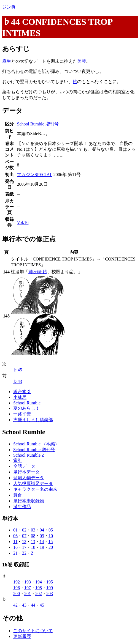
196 (17, 588)
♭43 (18, 381)
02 (24, 530)
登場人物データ (29, 478)
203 (50, 594)
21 (15, 553)
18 (33, 547)
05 (51, 530)
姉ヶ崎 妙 (38, 272)
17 (24, 547)
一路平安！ (24, 414)
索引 (18, 460)
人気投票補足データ (33, 483)
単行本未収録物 (29, 501)
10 (51, 536)
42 (15, 605)
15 (50, 542)
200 (17, 594)
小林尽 (20, 397)
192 (17, 582)
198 (39, 588)
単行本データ (26, 472)
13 (33, 542)
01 (15, 530)
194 (39, 582)
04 (42, 530)
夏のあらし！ (26, 408)
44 (33, 605)
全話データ (24, 466)
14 (42, 542)
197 (28, 588)
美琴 (82, 61)
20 (51, 547)
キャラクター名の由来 (35, 489)
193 (28, 582)
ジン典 (9, 7)
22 (24, 553)
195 (50, 582)
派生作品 (22, 507)
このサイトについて (33, 631)
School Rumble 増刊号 (38, 124)
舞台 (18, 495)
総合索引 (22, 392)
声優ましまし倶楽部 (33, 420)
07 (24, 536)
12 (24, 542)
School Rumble (27, 403)
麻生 (7, 61)
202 (39, 594)
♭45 (18, 370)
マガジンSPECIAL (34, 175)
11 (15, 542)
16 (15, 547)
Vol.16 (23, 222)
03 (33, 530)
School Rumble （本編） (36, 444)
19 (42, 547)
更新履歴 (22, 636)
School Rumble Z (29, 455)
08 (33, 536)
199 (50, 588)
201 (28, 594)
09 (42, 536)
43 (24, 605)
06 (15, 536)
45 (42, 605)
